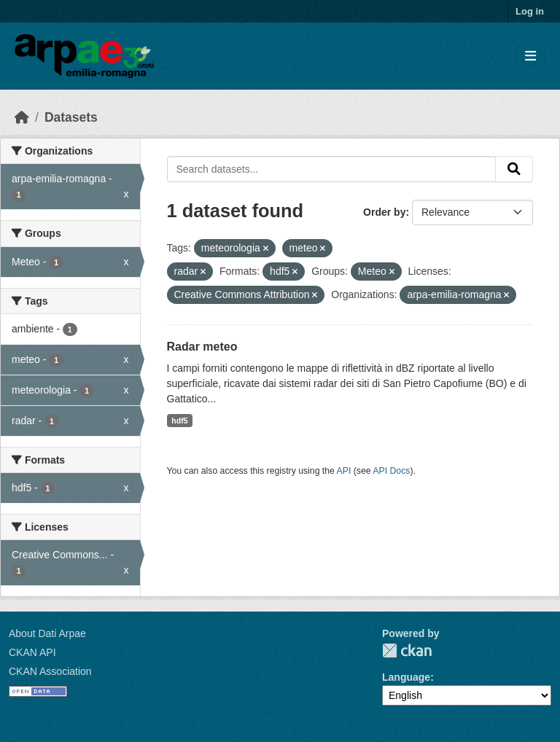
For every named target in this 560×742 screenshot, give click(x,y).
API (344, 471)
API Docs (391, 471)
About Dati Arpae (47, 633)
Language (406, 677)
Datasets (71, 117)
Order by (384, 212)
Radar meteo (202, 347)
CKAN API (32, 652)
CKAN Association (50, 671)
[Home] (22, 117)
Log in (530, 11)
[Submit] (514, 169)
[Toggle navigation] (530, 56)
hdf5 (179, 421)
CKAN (407, 651)
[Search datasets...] (332, 169)
